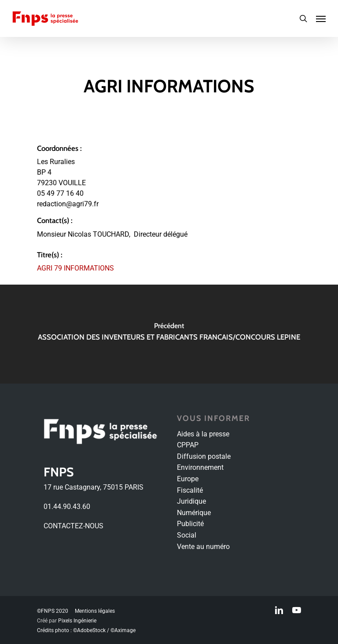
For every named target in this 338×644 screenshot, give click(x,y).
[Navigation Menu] (321, 18)
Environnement (200, 467)
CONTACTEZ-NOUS (73, 526)
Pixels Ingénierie (77, 621)
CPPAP (188, 445)
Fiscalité (190, 490)
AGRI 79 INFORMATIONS (75, 268)
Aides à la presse (203, 434)
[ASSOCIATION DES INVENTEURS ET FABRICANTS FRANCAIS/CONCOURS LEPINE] (169, 334)
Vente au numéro (203, 547)
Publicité (190, 524)
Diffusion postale (204, 456)
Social (187, 535)
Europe (188, 479)
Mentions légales (95, 611)
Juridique (191, 501)
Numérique (194, 513)
